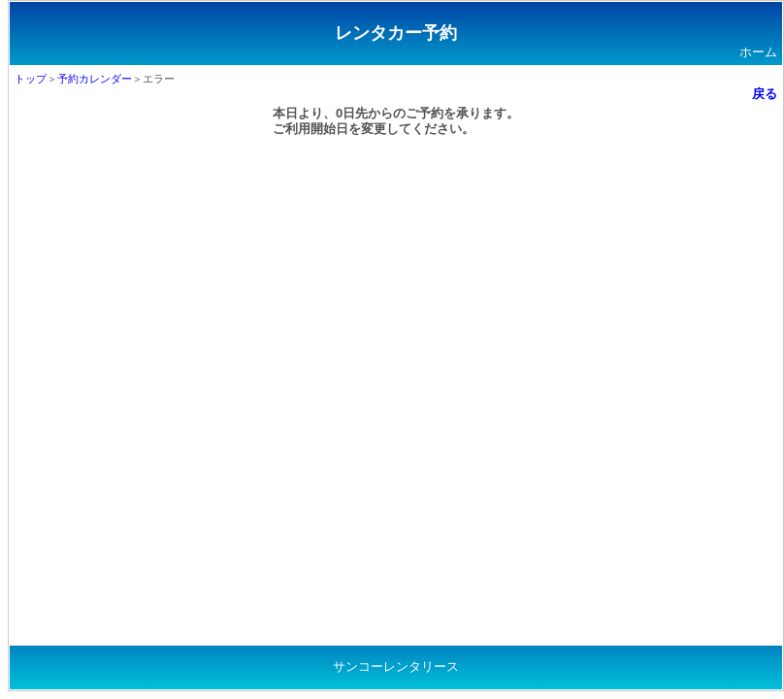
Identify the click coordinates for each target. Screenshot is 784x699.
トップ (31, 79)
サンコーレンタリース (396, 666)
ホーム (758, 52)
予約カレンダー (95, 79)
